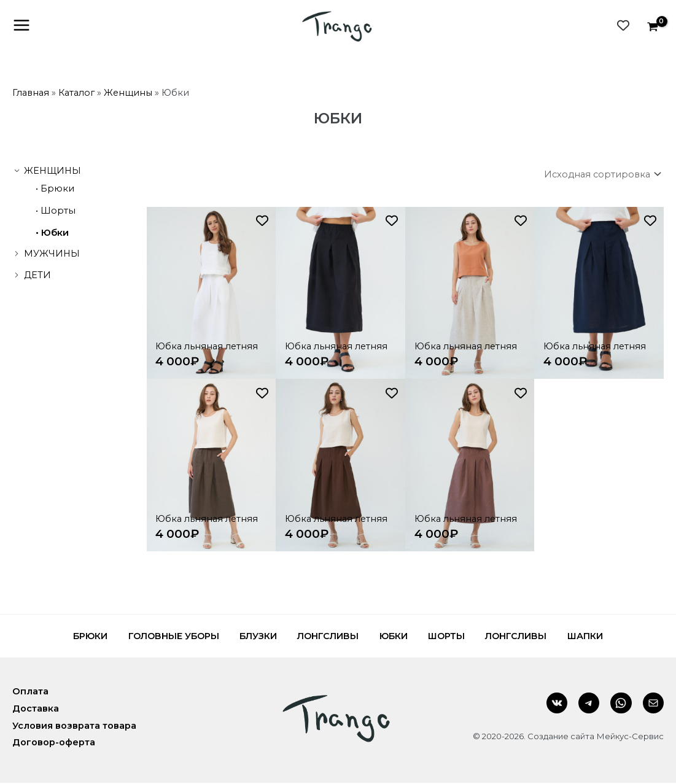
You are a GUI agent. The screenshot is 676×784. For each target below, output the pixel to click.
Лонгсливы (326, 637)
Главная (31, 93)
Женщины (128, 93)
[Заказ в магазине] (600, 175)
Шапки (604, 637)
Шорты (58, 211)
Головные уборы (160, 637)
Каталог (76, 93)
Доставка (36, 710)
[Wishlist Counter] (623, 26)
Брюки (57, 189)
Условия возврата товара (74, 726)
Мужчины (52, 255)
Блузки (251, 637)
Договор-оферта (54, 743)
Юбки (55, 233)
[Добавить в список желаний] (262, 222)
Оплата (30, 693)
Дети (37, 276)
